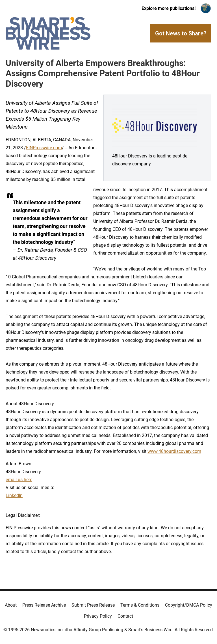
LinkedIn (14, 495)
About (11, 605)
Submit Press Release (93, 605)
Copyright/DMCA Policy (189, 605)
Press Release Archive (44, 605)
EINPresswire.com (44, 148)
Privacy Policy (98, 616)
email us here (19, 480)
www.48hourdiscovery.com (174, 451)
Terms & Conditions (140, 605)
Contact (125, 616)
